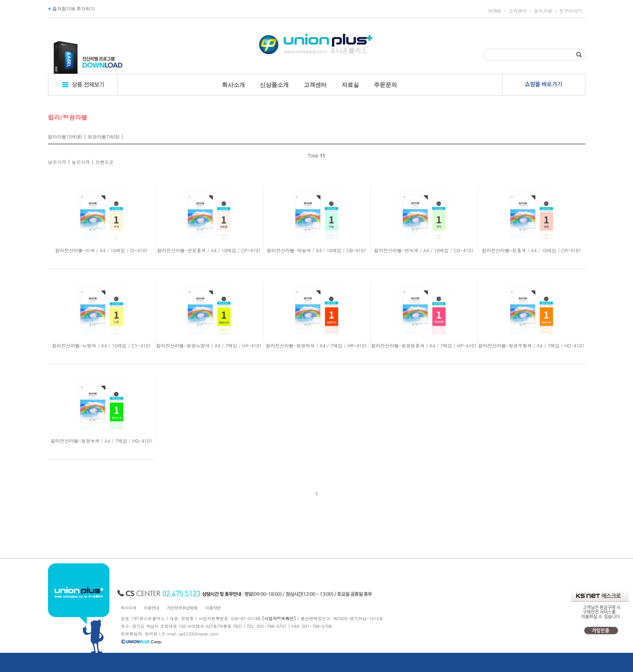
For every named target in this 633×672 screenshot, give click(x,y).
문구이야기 (571, 11)
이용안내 (152, 608)
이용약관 (213, 608)
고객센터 (518, 11)
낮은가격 (57, 162)
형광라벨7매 (101, 137)
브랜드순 (105, 162)
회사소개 (233, 85)
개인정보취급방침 (182, 608)
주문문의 (385, 85)
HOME (495, 11)
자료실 (350, 85)
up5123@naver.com (198, 634)
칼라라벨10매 (62, 137)
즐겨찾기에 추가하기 (72, 9)
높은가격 (81, 162)
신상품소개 (274, 85)
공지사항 (543, 11)
